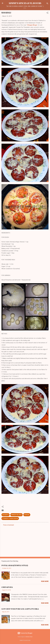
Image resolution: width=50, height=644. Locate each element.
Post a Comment (9, 525)
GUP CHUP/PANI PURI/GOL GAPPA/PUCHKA (20, 609)
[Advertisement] (25, 541)
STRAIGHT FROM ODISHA (10, 518)
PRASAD (27, 515)
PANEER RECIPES (16, 515)
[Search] (47, 4)
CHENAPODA (7, 587)
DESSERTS (6, 515)
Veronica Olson (29, 637)
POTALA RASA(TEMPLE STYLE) (15, 565)
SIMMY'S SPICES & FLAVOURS (25, 3)
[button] (47, 13)
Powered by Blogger (25, 633)
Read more (45, 581)
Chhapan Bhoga (32, 25)
